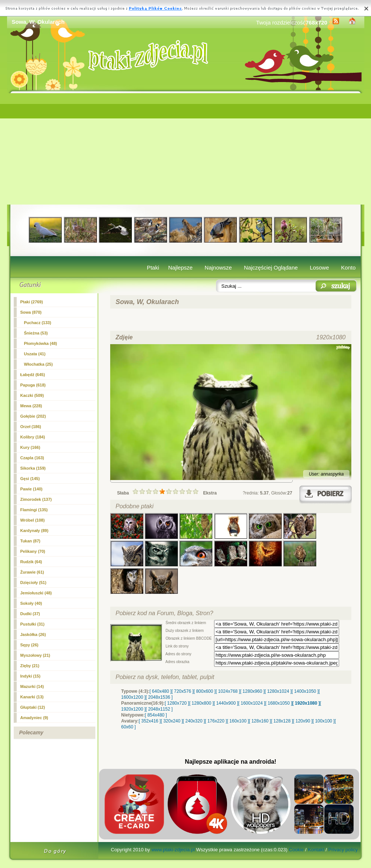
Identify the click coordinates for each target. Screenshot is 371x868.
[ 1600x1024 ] (252, 703)
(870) (31, 312)
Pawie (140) (32, 489)
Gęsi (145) (30, 479)
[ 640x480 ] (160, 691)
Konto (348, 267)
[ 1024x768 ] (228, 691)
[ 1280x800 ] (201, 703)
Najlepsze (180, 267)
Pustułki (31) (32, 624)
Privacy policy (343, 850)
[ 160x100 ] (238, 721)
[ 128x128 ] (282, 721)
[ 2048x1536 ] (159, 697)
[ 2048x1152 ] (159, 709)
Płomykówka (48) (41, 343)
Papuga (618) (33, 385)
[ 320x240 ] (172, 721)
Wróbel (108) (33, 520)
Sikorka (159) (33, 468)
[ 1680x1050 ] (279, 703)
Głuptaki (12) (33, 707)
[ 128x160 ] (260, 721)
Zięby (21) (30, 666)
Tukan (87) (30, 541)
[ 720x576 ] (182, 691)
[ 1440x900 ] (226, 703)
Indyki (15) (30, 676)
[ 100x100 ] (324, 721)
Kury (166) (30, 447)
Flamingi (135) (34, 510)
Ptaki (153, 267)
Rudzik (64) (31, 562)
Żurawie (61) (32, 572)
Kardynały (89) (35, 531)
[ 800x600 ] (205, 691)
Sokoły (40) (31, 603)
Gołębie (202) (33, 416)
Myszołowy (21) (35, 655)
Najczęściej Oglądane (271, 267)
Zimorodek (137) (36, 499)
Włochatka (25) (39, 364)
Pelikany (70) (33, 551)
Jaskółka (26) (33, 634)
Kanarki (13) (32, 697)
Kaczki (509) (32, 395)
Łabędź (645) (33, 375)
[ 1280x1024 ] (278, 691)
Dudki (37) (30, 614)
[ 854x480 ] (156, 715)
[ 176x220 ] (216, 721)
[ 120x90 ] (303, 721)
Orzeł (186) (31, 427)
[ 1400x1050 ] (305, 691)
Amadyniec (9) (34, 718)
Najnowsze (218, 267)
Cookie (296, 850)
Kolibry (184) (33, 437)
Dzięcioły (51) (33, 583)
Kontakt (316, 850)
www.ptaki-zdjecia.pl (173, 850)
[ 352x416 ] (150, 721)
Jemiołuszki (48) (36, 593)
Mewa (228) (31, 406)
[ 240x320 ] (194, 721)
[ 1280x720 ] (177, 703)
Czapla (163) (32, 458)
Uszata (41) (35, 354)
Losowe (319, 267)
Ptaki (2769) (32, 302)
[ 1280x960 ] (252, 691)
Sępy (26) (29, 645)
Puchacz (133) (38, 323)
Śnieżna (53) (36, 333)
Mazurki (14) (32, 686)
